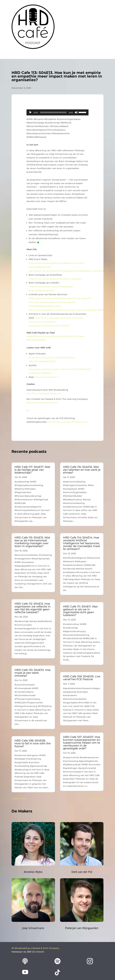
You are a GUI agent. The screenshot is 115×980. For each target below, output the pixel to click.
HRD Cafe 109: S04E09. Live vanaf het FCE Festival (82, 678)
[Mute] (76, 112)
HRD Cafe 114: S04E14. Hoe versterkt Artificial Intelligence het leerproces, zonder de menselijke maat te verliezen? (82, 543)
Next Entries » (97, 799)
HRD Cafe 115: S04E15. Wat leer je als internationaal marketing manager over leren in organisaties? (32, 542)
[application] (57, 112)
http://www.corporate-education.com (68, 422)
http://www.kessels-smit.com (42, 403)
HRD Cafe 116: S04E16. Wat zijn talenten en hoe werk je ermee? (82, 470)
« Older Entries (19, 799)
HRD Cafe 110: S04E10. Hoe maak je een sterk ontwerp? (33, 673)
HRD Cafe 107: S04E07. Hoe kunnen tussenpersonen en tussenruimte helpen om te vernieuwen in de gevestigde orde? (82, 743)
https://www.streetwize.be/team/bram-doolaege (55, 279)
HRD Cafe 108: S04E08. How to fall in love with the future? (33, 743)
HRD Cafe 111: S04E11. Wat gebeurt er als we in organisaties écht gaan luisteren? (80, 611)
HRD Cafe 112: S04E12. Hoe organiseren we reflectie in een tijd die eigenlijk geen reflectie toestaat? (32, 608)
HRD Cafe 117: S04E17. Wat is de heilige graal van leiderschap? (32, 470)
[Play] (30, 112)
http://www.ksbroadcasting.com (44, 393)
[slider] (53, 112)
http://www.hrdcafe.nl (47, 377)
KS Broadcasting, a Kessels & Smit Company (35, 948)
